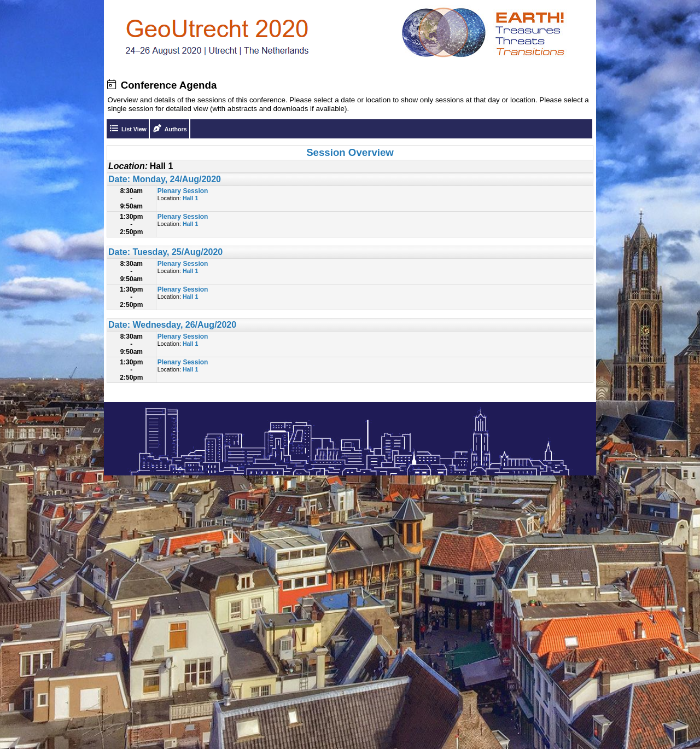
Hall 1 (190, 198)
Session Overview (350, 152)
